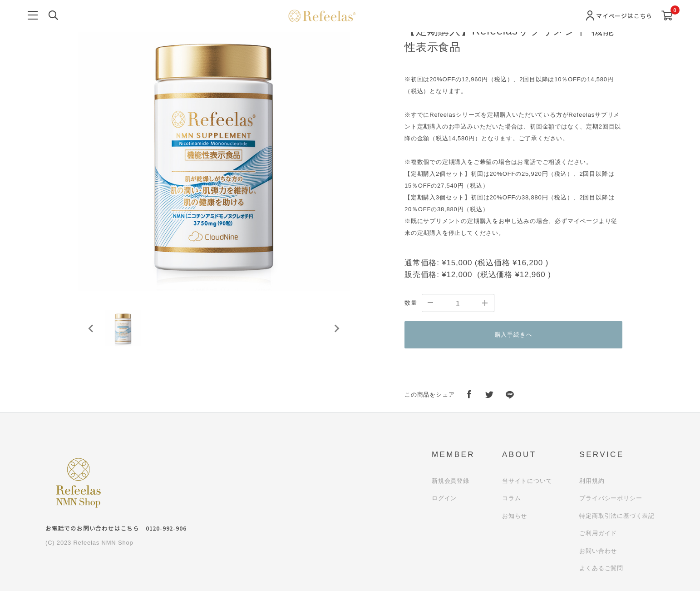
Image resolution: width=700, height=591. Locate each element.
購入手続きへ (514, 335)
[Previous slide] (91, 328)
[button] (123, 328)
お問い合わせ (598, 551)
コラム (511, 498)
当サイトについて (527, 481)
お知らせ (515, 516)
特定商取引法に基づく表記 (617, 516)
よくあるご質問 (601, 568)
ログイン (444, 498)
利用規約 (592, 481)
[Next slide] (336, 328)
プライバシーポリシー (611, 498)
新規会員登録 (451, 481)
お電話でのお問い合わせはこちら (116, 528)
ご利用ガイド (598, 533)
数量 (411, 303)
